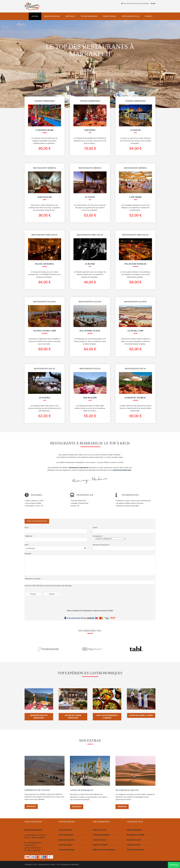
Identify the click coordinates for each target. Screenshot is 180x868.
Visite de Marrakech (134, 830)
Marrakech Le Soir (134, 840)
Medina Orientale (52, 16)
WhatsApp (174, 865)
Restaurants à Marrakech (70, 864)
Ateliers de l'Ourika (100, 845)
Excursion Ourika (65, 830)
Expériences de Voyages (37, 790)
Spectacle (70, 16)
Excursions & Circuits (127, 790)
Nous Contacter (90, 71)
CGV (58, 864)
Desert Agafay (110, 16)
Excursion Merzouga (67, 850)
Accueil (35, 16)
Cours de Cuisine (99, 840)
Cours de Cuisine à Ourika (141, 715)
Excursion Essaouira (67, 840)
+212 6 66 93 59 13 (128, 4)
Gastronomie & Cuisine (47, 864)
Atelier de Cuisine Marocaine (73, 717)
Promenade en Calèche (136, 835)
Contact (149, 16)
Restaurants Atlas (131, 16)
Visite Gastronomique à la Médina (107, 717)
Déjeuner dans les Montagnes (39, 717)
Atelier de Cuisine (100, 830)
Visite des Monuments (135, 850)
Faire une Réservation (37, 521)
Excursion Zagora (65, 845)
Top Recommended (89, 16)
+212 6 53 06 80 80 (143, 4)
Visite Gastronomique (101, 835)
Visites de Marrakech (82, 790)
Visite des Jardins (134, 845)
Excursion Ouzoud (66, 835)
